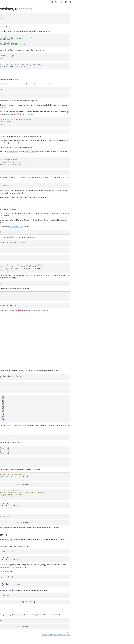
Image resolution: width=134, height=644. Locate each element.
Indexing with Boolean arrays (12, 108)
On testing (6, 153)
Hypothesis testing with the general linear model (13, 201)
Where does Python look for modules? (11, 136)
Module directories (8, 150)
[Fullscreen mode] (97, 2)
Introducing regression (10, 172)
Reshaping (113, 8)
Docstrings (6, 147)
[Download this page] (93, 2)
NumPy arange (7, 282)
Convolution (6, 163)
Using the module (11, 79)
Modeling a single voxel (10, 191)
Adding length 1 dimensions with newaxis (13, 294)
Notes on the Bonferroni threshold (13, 214)
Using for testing (11, 141)
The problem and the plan (11, 45)
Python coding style (9, 144)
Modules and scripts (9, 132)
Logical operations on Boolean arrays (14, 285)
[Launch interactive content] (87, 2)
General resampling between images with (14, 246)
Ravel (111, 14)
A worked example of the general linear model (13, 187)
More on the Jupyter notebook (12, 65)
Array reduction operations (11, 298)
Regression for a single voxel (12, 175)
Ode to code (7, 53)
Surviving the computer (10, 56)
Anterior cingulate (8, 266)
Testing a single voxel (9, 205)
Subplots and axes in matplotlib (12, 313)
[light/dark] (100, 2)
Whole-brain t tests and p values (13, 211)
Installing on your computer (11, 71)
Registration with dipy (9, 263)
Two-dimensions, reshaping (12, 91)
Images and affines (9, 254)
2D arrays (113, 6)
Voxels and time (8, 124)
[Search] (104, 2)
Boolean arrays (7, 88)
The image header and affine (12, 251)
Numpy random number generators (13, 301)
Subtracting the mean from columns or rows (14, 306)
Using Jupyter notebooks (10, 62)
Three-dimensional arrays (11, 97)
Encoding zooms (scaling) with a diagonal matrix (13, 231)
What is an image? (8, 82)
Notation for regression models (12, 178)
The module (12, 235)
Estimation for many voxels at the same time (13, 195)
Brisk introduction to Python (11, 68)
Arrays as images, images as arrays (14, 94)
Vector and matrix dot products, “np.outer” (12, 289)
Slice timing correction (10, 222)
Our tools (6, 59)
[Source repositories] (90, 2)
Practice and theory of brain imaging (14, 37)
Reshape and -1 (114, 11)
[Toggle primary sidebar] (30, 2)
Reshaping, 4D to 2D (9, 121)
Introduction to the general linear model (13, 182)
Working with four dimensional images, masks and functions (12, 117)
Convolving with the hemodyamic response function (13, 168)
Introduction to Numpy (10, 85)
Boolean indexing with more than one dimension (14, 112)
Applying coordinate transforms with (14, 239)
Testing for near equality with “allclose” (11, 278)
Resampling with (13, 260)
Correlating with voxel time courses (13, 160)
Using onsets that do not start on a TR (14, 208)
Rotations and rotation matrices (12, 257)
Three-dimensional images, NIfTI (13, 100)
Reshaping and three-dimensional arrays (13, 104)
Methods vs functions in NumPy (12, 274)
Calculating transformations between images (14, 226)
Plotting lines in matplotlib (11, 310)
